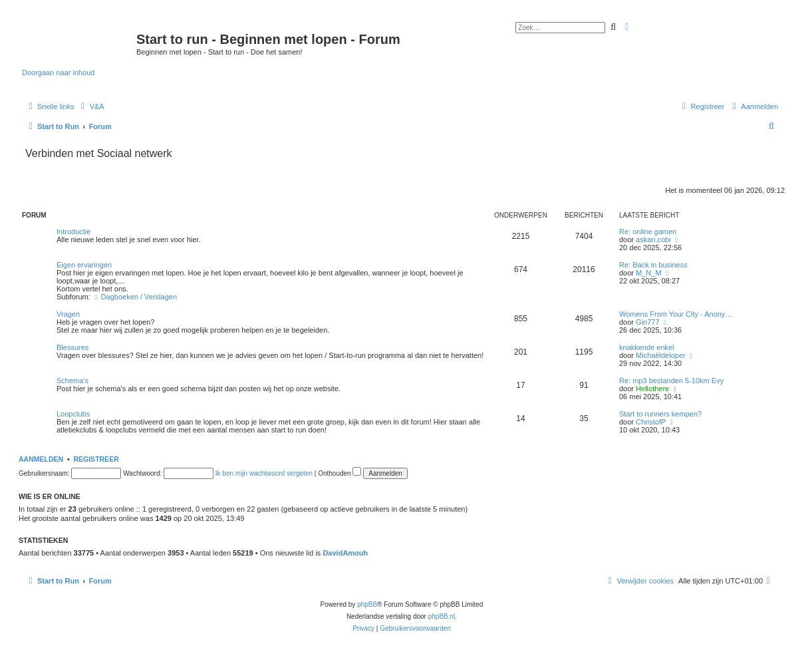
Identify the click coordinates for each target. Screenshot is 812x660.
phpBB (367, 604)
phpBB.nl (442, 616)
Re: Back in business (653, 265)
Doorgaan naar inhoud (58, 73)
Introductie (73, 232)
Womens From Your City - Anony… (676, 314)
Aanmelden (41, 459)
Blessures (72, 347)
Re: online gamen (648, 232)
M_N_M (649, 273)
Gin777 (647, 322)
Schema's (72, 381)
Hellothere (652, 389)
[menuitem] (91, 106)
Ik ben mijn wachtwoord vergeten (264, 473)
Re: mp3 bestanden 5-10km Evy (671, 381)
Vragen (68, 314)
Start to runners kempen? (660, 414)
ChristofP (651, 422)
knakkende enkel (647, 347)
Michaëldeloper (661, 355)
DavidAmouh (345, 553)
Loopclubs (73, 414)
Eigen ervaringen (84, 265)
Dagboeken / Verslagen (135, 297)
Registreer (96, 459)
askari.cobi (653, 240)
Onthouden (339, 473)
